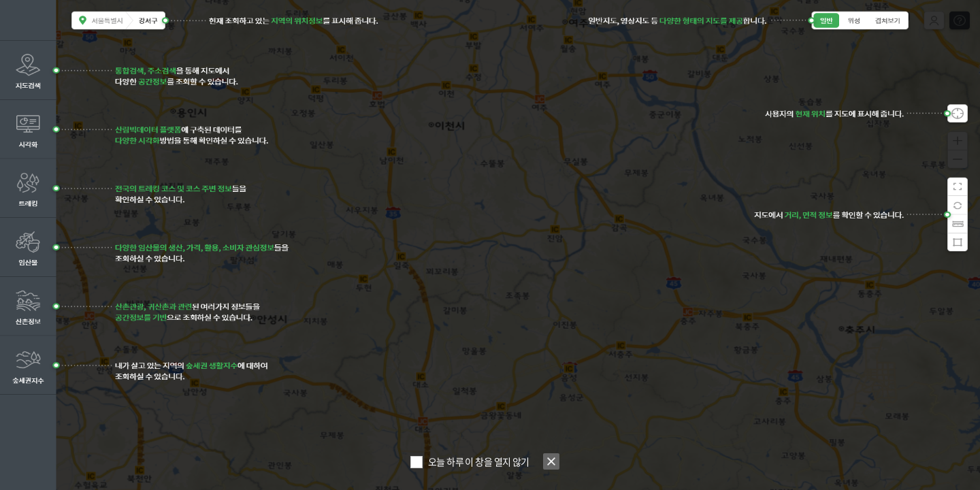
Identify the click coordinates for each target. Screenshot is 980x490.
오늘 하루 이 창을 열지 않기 (479, 461)
